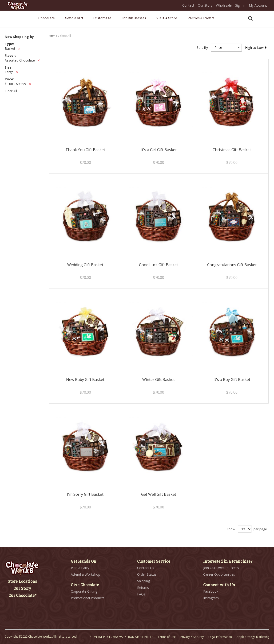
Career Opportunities (219, 574)
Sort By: (203, 47)
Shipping (143, 581)
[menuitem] (47, 18)
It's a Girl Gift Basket (159, 150)
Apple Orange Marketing (253, 637)
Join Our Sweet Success (221, 568)
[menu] (137, 19)
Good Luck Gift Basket (159, 265)
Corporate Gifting (84, 591)
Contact (188, 5)
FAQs (141, 594)
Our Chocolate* (22, 595)
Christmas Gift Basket (232, 150)
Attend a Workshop (85, 574)
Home (53, 36)
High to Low (256, 47)
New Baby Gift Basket (85, 380)
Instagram (211, 598)
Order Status (147, 574)
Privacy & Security (192, 637)
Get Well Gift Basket (159, 494)
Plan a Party (80, 568)
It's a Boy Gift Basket (232, 380)
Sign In (240, 5)
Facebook (211, 591)
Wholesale (224, 5)
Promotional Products (88, 598)
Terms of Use (167, 637)
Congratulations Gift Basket (232, 265)
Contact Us (146, 568)
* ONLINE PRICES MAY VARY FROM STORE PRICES (122, 637)
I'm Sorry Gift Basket (85, 494)
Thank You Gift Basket (85, 150)
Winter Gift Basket (159, 380)
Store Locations (22, 581)
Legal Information (220, 637)
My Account (258, 5)
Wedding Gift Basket (85, 265)
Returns (143, 588)
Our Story (205, 5)
